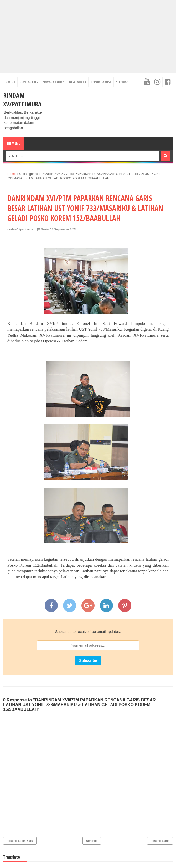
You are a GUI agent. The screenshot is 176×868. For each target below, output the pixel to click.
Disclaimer (78, 82)
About (10, 82)
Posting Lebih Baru (20, 841)
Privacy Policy (53, 82)
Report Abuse (101, 82)
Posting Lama (160, 841)
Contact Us (29, 82)
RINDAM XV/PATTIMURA (22, 100)
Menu (14, 143)
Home (12, 174)
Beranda (92, 841)
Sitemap (122, 82)
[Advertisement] (88, 37)
